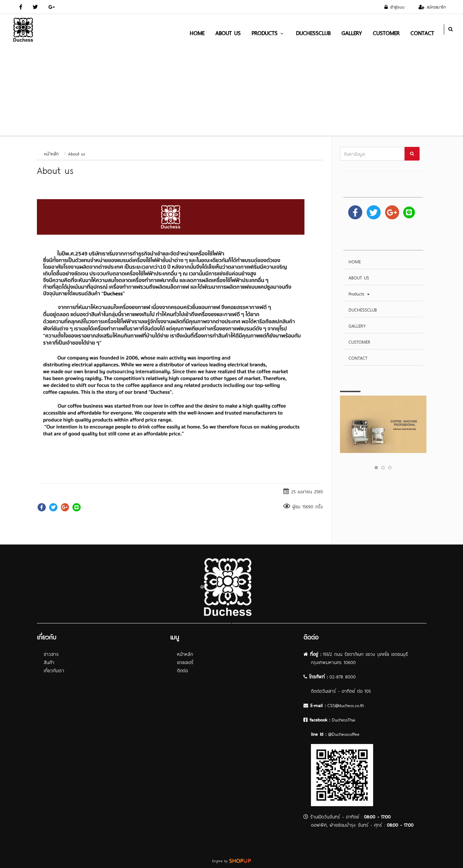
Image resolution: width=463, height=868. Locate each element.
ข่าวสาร (51, 654)
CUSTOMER (386, 32)
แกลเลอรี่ (185, 662)
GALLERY (352, 32)
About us (77, 153)
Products (268, 32)
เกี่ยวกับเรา (54, 670)
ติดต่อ (182, 670)
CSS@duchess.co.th (346, 705)
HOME (197, 32)
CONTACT (422, 32)
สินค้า (49, 662)
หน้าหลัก (51, 153)
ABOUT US (228, 32)
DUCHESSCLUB (313, 32)
